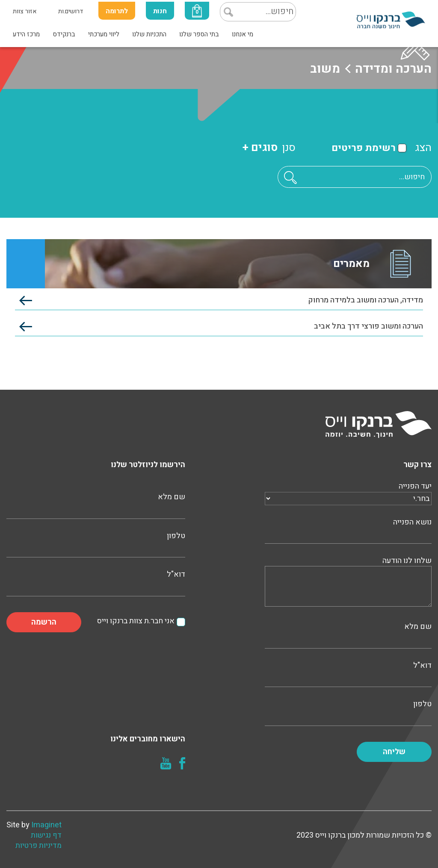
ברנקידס (64, 34)
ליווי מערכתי (104, 34)
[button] (290, 178)
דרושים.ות (71, 11)
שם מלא (348, 634)
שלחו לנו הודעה (348, 582)
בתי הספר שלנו (199, 34)
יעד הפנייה (348, 492)
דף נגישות (46, 835)
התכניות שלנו (149, 34)
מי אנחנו (243, 34)
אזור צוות (25, 11)
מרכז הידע (26, 34)
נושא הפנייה (348, 530)
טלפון (348, 712)
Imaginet (46, 825)
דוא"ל (348, 673)
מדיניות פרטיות (38, 846)
